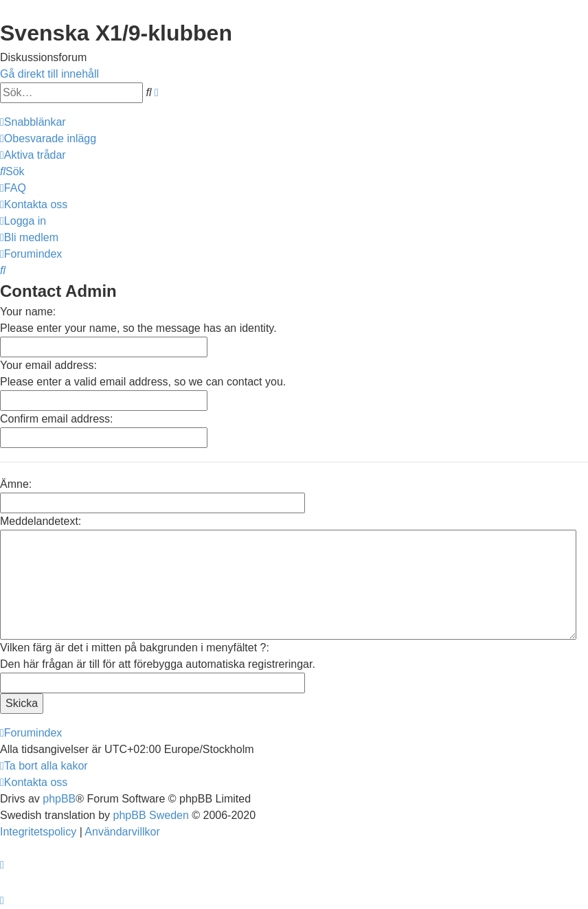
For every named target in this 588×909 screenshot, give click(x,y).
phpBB (59, 799)
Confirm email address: (57, 419)
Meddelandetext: (41, 521)
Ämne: (16, 484)
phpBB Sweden (151, 815)
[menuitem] (48, 138)
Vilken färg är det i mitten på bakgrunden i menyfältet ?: (135, 648)
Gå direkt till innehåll (49, 74)
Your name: (28, 312)
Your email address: (48, 365)
